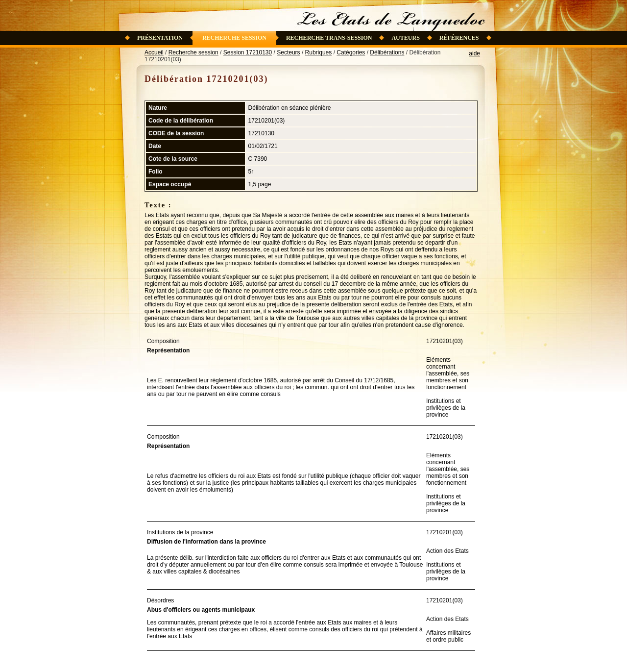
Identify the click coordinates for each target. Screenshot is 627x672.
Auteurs (405, 38)
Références (459, 38)
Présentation (160, 38)
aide (474, 53)
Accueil (154, 52)
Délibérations (387, 52)
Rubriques (319, 52)
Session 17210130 (248, 52)
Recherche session (234, 38)
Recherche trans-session (329, 38)
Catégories (351, 52)
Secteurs (288, 52)
